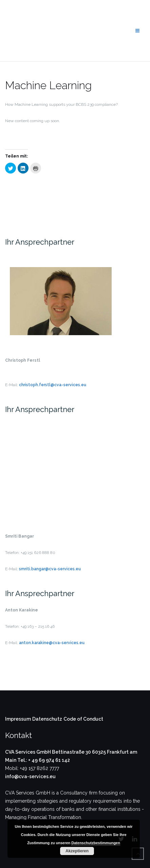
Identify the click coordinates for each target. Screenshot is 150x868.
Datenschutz (47, 719)
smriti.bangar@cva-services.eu (50, 569)
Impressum (18, 719)
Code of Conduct (83, 719)
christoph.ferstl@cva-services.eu (53, 385)
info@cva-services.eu (30, 776)
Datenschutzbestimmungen (96, 843)
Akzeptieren (77, 851)
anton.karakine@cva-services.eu (52, 643)
